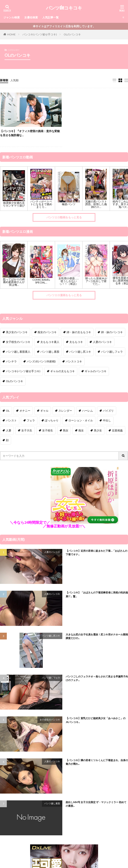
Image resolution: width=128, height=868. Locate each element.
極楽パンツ (69, 204)
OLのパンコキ (72, 34)
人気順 (14, 80)
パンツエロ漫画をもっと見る (64, 295)
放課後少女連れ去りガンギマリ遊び (14, 204)
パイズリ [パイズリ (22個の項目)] (108, 411)
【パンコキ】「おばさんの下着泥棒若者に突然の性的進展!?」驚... (97, 594)
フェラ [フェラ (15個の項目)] (31, 420)
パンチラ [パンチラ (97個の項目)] (11, 361)
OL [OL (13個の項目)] (8, 411)
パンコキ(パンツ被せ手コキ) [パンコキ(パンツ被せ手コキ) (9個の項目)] (23, 371)
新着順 (4, 80)
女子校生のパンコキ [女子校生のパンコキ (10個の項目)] (18, 342)
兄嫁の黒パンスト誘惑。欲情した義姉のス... (96, 204)
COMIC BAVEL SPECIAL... (41, 281)
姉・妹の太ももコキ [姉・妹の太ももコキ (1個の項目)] (79, 332)
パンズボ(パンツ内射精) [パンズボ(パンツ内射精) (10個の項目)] (41, 361)
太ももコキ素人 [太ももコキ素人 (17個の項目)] (50, 342)
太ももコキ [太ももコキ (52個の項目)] (76, 342)
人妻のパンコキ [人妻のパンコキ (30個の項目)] (102, 342)
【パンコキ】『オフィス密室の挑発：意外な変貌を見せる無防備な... (30, 133)
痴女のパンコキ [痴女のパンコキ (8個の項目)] (47, 332)
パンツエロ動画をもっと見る (64, 217)
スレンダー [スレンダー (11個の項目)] (65, 411)
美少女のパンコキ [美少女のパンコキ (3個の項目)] (17, 332)
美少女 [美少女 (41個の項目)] (98, 430)
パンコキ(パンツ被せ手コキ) (40, 34)
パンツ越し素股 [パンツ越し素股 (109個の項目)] (50, 352)
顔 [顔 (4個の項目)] (7, 440)
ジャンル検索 (12, 17)
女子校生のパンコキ (50, 720)
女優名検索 (31, 17)
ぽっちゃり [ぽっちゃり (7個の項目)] (52, 420)
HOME (11, 34)
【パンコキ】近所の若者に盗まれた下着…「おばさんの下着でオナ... (97, 553)
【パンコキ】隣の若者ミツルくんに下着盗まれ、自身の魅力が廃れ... (97, 762)
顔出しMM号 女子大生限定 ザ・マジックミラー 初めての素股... (96, 804)
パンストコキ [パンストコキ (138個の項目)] (74, 361)
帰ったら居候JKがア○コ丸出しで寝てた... (96, 281)
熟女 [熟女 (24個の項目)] (66, 430)
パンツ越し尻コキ (51, 636)
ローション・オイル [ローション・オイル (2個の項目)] (81, 420)
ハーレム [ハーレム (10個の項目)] (87, 411)
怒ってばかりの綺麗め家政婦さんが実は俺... (14, 282)
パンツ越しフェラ (51, 678)
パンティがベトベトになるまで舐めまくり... (41, 204)
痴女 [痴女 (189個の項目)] (81, 430)
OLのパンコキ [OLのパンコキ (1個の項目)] (14, 381)
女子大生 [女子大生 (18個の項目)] (27, 430)
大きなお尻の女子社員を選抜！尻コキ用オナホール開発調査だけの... (97, 636)
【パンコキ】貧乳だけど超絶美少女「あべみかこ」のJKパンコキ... (96, 720)
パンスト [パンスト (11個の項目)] (11, 420)
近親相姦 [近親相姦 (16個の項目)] (117, 430)
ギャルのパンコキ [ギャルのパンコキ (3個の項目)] (96, 371)
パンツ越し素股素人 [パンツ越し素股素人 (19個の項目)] (18, 352)
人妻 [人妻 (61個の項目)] (9, 430)
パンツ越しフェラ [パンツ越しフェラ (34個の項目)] (112, 352)
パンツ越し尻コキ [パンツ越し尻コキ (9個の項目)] (80, 352)
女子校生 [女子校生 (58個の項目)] (48, 430)
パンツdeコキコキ (64, 8)
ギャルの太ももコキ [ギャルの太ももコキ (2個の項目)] (63, 371)
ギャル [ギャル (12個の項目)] (44, 411)
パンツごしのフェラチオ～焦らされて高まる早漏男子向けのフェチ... (97, 678)
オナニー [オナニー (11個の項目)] (25, 411)
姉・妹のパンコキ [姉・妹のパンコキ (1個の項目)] (112, 332)
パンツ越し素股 (52, 803)
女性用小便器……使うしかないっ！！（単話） (69, 281)
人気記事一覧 (51, 17)
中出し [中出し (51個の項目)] (107, 420)
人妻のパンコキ (52, 552)
